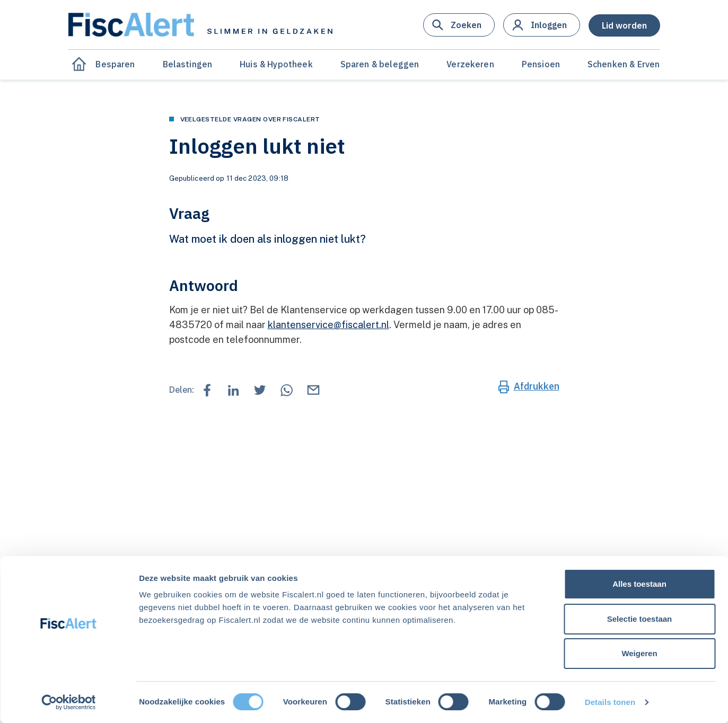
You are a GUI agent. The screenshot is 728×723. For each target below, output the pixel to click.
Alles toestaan (639, 584)
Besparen (115, 64)
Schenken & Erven (624, 64)
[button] (459, 25)
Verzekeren (470, 64)
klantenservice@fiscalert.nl (328, 325)
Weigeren (639, 653)
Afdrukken (537, 386)
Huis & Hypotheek (276, 64)
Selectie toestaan (640, 619)
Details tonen (610, 702)
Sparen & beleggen (380, 64)
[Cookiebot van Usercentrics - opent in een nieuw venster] (69, 702)
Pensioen (541, 64)
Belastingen (188, 64)
